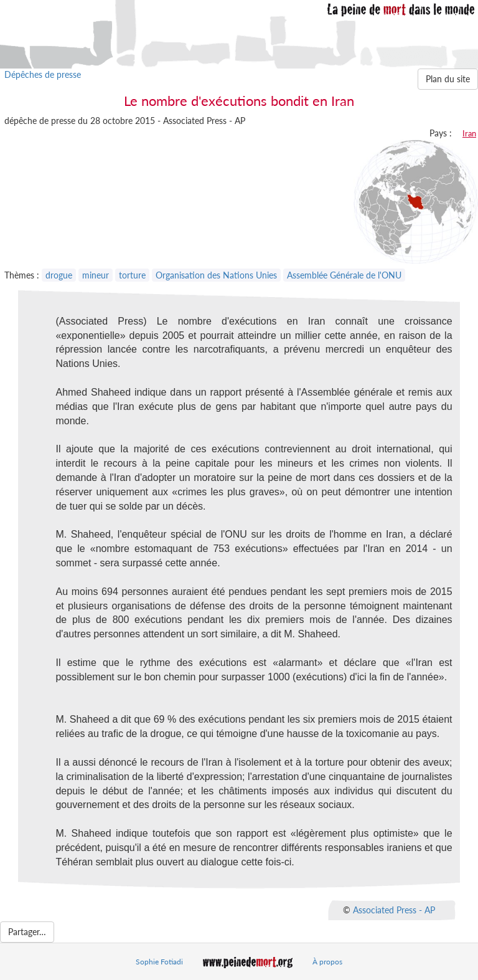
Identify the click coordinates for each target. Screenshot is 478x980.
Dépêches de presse (43, 74)
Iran (469, 133)
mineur (96, 275)
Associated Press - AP (394, 909)
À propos (327, 962)
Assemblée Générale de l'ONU (344, 275)
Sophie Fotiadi (159, 962)
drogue (59, 275)
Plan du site (448, 79)
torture (132, 275)
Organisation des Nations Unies (216, 275)
